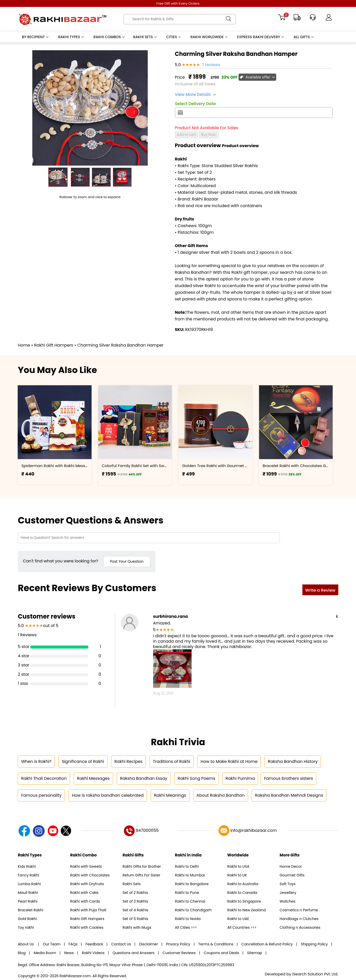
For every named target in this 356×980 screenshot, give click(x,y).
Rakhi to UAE (238, 919)
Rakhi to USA (238, 866)
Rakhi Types (71, 37)
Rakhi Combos (109, 37)
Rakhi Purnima (240, 778)
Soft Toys (288, 884)
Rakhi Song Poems (196, 778)
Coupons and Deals (221, 953)
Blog (22, 953)
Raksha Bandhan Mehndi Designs (289, 795)
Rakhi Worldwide (210, 37)
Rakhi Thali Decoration (44, 778)
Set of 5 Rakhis (135, 919)
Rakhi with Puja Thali (88, 910)
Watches (288, 901)
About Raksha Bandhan (221, 795)
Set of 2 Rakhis (135, 893)
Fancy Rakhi (28, 875)
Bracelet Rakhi (30, 910)
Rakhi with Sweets (86, 866)
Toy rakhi (26, 927)
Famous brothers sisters (288, 778)
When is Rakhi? (36, 761)
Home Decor (291, 866)
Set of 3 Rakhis (135, 901)
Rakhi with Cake (84, 893)
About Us (26, 944)
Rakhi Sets (145, 37)
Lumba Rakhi (29, 884)
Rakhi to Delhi (187, 866)
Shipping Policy (314, 944)
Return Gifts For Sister (141, 875)
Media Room (45, 953)
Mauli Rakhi (28, 893)
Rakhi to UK (237, 875)
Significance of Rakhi (83, 761)
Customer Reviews (179, 953)
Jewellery (288, 893)
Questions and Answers (134, 953)
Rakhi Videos (93, 953)
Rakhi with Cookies (87, 927)
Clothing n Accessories (300, 927)
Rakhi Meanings (170, 795)
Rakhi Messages (93, 778)
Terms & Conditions (216, 944)
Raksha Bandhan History (293, 761)
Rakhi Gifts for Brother (142, 866)
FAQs (73, 944)
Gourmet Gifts (292, 875)
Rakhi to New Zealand (246, 910)
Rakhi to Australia (243, 884)
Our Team (52, 944)
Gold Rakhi (27, 919)
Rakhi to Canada (242, 893)
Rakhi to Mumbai (190, 875)
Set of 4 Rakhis (135, 910)
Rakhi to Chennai (190, 901)
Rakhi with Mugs (137, 927)
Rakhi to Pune (187, 893)
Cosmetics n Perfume (299, 910)
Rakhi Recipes (128, 761)
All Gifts (304, 37)
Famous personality (41, 795)
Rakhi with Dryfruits (87, 884)
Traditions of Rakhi (172, 761)
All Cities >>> (186, 927)
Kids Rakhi (27, 866)
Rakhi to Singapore (244, 901)
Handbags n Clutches (299, 919)
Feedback (95, 944)
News (69, 953)
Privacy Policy (178, 944)
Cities (174, 37)
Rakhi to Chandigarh (193, 910)
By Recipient (36, 37)
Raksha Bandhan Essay (144, 778)
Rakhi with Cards (85, 901)
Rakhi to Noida (188, 919)
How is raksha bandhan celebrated (108, 795)
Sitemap (255, 953)
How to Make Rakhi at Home (229, 761)
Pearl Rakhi (27, 901)
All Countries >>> (242, 927)
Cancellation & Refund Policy (267, 944)
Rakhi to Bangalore (192, 884)
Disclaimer (149, 944)
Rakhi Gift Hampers (87, 919)
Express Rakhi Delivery (261, 37)
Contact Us (121, 944)
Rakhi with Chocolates (90, 875)
